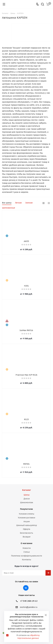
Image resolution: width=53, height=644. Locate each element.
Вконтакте (26, 588)
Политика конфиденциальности (26, 556)
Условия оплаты (26, 514)
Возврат (27, 537)
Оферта (26, 529)
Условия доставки (26, 518)
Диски (27, 499)
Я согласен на (28, 637)
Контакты (26, 560)
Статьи (27, 552)
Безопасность (26, 533)
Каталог (27, 490)
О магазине (26, 543)
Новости (27, 548)
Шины (27, 495)
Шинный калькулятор (27, 525)
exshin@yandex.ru (29, 607)
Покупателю (26, 509)
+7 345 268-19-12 (29, 601)
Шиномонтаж (27, 502)
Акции (27, 521)
